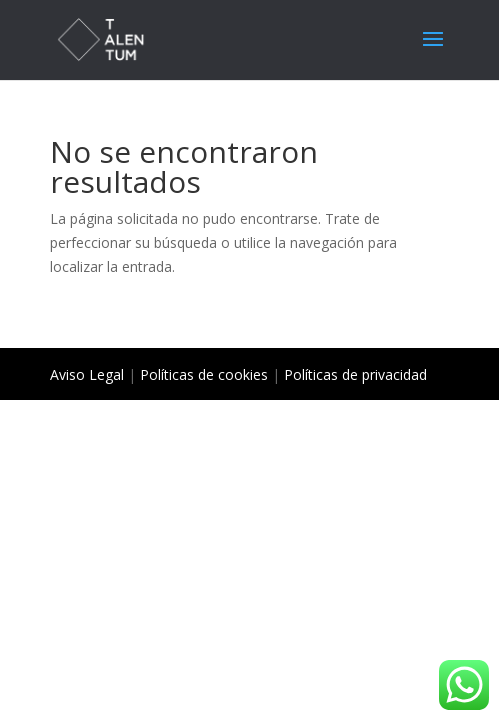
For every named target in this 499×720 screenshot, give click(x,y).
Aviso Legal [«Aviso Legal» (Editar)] (87, 374)
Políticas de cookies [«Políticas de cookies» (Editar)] (204, 374)
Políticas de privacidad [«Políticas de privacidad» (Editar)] (355, 374)
